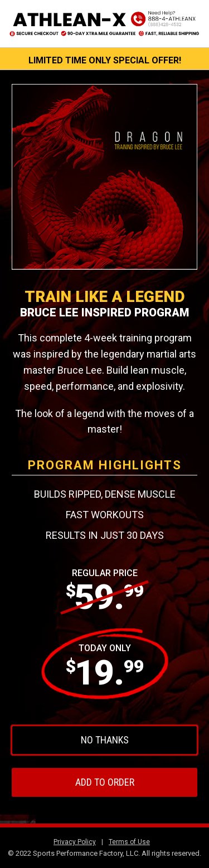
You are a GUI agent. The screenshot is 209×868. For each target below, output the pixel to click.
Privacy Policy (75, 842)
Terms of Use (129, 842)
